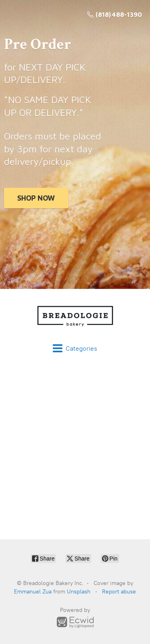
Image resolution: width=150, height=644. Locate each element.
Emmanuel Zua (33, 592)
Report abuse (119, 592)
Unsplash (79, 592)
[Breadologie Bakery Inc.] (75, 316)
